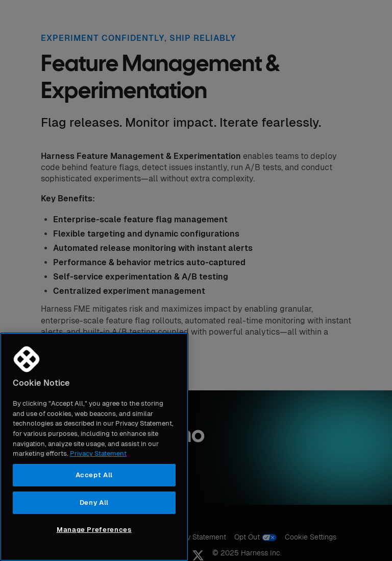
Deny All (94, 502)
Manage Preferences (94, 530)
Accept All (94, 475)
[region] (94, 447)
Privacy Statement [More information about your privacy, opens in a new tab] (98, 453)
